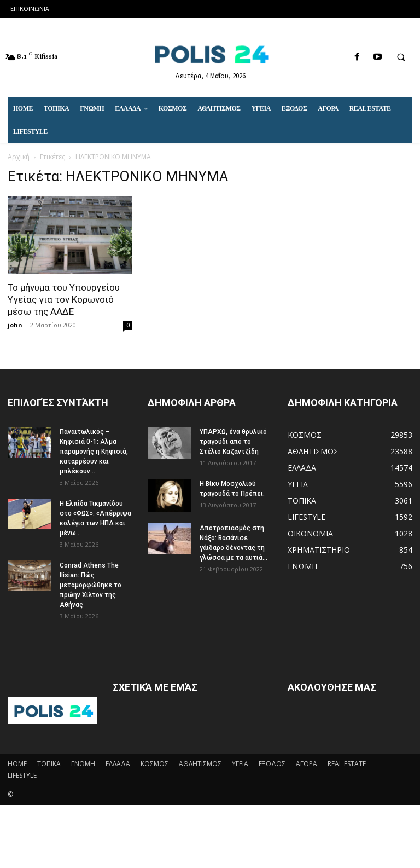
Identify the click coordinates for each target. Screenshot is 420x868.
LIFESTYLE (22, 775)
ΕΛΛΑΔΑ (118, 764)
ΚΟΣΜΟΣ (154, 764)
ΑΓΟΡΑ (307, 764)
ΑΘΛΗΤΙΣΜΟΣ (200, 764)
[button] (401, 57)
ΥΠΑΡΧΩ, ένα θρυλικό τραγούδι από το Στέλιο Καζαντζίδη (233, 442)
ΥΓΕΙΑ (240, 764)
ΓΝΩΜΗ (83, 764)
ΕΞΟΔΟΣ (272, 764)
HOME (17, 764)
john (15, 325)
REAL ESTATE (347, 764)
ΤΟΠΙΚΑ (49, 764)
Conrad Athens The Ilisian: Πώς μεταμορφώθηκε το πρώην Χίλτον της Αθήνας (91, 585)
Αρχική (19, 157)
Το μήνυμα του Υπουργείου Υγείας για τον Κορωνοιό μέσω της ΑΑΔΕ (64, 299)
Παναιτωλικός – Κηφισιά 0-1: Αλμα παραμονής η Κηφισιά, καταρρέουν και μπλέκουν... (94, 452)
